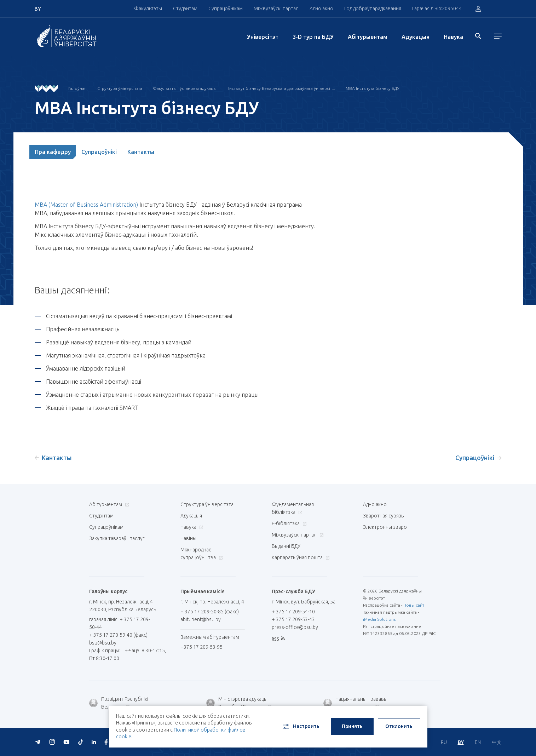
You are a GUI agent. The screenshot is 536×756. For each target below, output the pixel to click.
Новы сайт (414, 605)
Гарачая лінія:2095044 (437, 8)
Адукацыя (416, 37)
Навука (453, 37)
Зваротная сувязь (383, 516)
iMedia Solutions (379, 619)
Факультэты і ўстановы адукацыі (185, 88)
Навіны (188, 538)
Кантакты (141, 152)
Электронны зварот (386, 527)
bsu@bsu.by (103, 643)
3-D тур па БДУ (313, 37)
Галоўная (77, 88)
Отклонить (399, 726)
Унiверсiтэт (263, 37)
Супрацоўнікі (99, 152)
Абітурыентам (368, 37)
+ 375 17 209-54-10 (293, 612)
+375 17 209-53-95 (201, 647)
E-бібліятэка (288, 523)
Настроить (301, 727)
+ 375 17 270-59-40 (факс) (118, 635)
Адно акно (321, 8)
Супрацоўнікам (226, 8)
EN (478, 742)
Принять (352, 726)
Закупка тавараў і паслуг (117, 538)
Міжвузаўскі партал (276, 8)
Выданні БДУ (286, 546)
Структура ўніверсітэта (120, 88)
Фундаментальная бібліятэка (293, 508)
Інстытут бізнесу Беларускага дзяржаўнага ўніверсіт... (282, 88)
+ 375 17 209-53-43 (293, 619)
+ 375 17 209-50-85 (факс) (210, 612)
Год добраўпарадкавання (373, 8)
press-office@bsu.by (295, 627)
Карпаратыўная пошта (300, 557)
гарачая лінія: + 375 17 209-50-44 (120, 623)
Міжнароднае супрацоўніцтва (202, 554)
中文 (497, 742)
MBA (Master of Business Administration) (86, 205)
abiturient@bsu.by (201, 619)
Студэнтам (185, 8)
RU (444, 742)
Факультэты (148, 8)
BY (461, 742)
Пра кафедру (53, 152)
